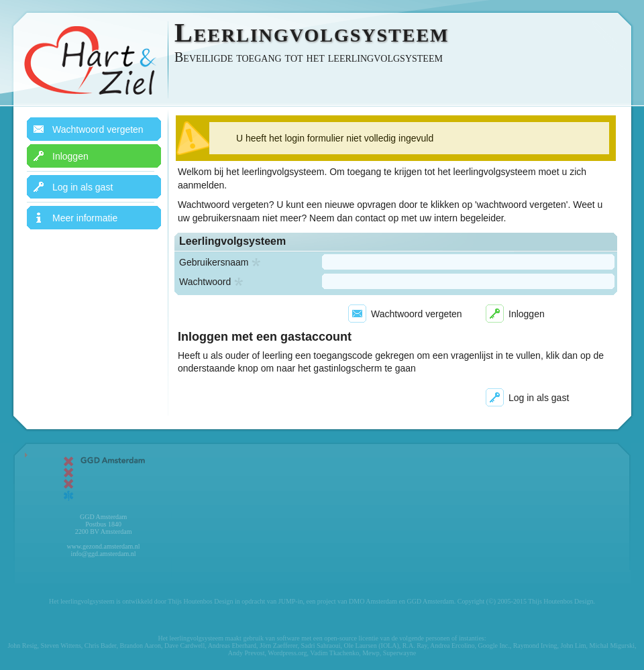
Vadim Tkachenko (334, 653)
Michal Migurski (612, 646)
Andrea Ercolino (452, 646)
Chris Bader (101, 646)
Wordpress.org (287, 653)
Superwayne (399, 653)
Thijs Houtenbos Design (200, 601)
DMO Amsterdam (373, 601)
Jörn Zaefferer (278, 646)
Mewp (371, 653)
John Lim (574, 646)
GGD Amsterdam (430, 601)
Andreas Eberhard (232, 646)
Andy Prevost (247, 653)
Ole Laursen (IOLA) (372, 646)
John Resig (22, 646)
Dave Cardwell (184, 646)
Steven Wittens (61, 646)
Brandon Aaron (141, 646)
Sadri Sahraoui (320, 646)
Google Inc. (493, 646)
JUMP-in (291, 601)
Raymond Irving (535, 646)
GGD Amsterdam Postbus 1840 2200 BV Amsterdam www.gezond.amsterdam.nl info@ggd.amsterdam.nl (103, 505)
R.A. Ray (415, 646)
